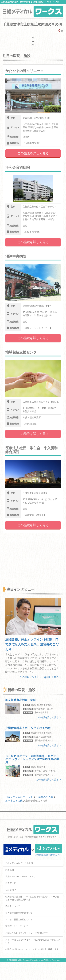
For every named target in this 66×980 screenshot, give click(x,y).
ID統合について (13, 906)
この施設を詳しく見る (33, 153)
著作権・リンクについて (17, 926)
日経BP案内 (11, 890)
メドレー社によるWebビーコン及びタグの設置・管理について (33, 941)
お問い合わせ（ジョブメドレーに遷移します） (27, 933)
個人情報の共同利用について (19, 913)
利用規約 (10, 870)
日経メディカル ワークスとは (19, 863)
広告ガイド (11, 883)
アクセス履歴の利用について (19, 920)
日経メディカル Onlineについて (20, 876)
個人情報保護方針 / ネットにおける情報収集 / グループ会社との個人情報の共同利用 (32, 898)
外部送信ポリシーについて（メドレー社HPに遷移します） (33, 949)
